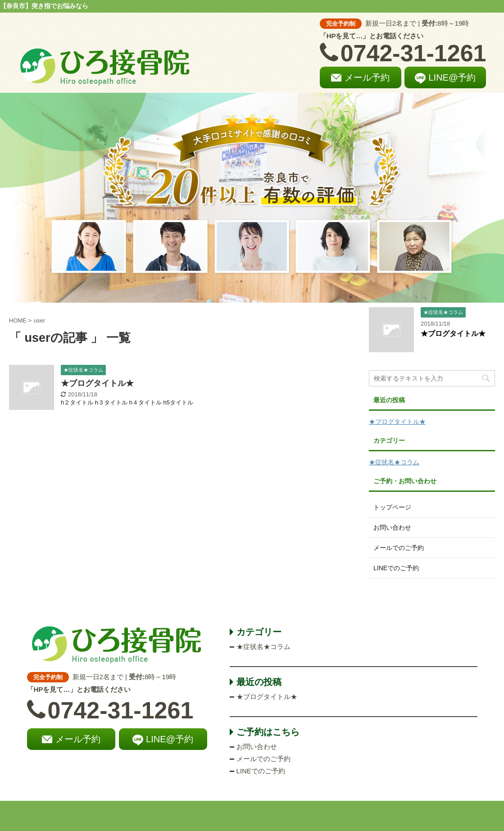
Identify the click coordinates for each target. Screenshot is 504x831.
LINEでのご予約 (396, 568)
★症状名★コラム (394, 462)
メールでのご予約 (399, 548)
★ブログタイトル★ (97, 383)
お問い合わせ (392, 527)
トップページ (392, 507)
